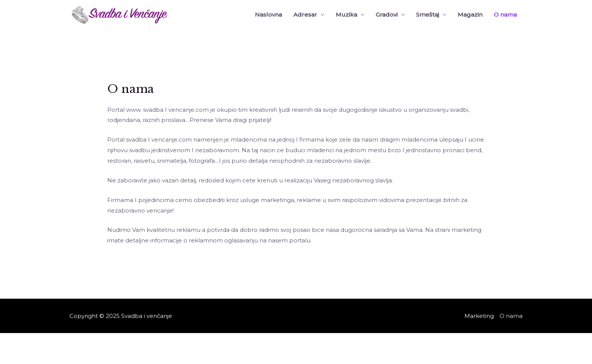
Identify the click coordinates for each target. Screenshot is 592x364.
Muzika (346, 15)
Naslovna (268, 15)
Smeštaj (428, 15)
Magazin (470, 15)
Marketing (479, 316)
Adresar (305, 15)
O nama (505, 15)
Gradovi (387, 15)
